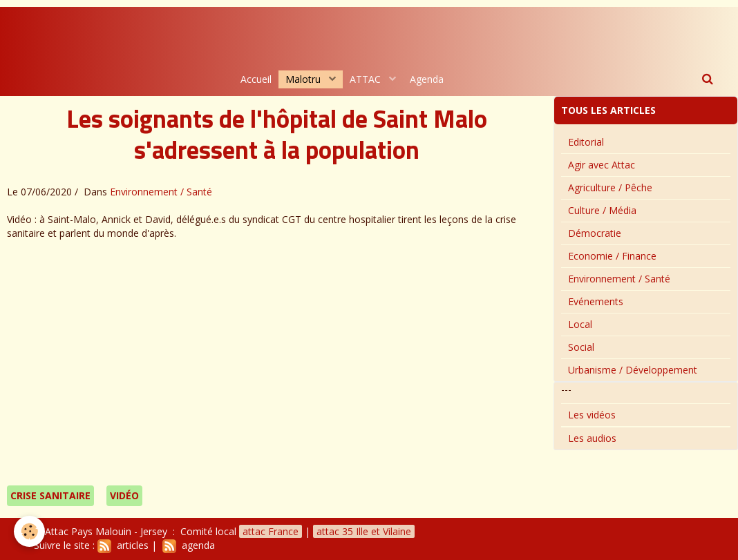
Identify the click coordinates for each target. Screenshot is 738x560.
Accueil (256, 79)
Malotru (304, 79)
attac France (271, 531)
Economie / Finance (612, 256)
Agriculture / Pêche (610, 187)
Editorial (586, 142)
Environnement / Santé (161, 192)
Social (581, 347)
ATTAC (367, 79)
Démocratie (595, 233)
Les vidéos (592, 415)
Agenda (427, 79)
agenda (189, 545)
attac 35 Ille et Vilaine (364, 531)
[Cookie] (29, 531)
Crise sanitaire (50, 495)
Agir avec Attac (602, 165)
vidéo (124, 495)
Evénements (596, 301)
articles (123, 545)
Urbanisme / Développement (633, 370)
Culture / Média (602, 210)
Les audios (592, 438)
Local (580, 324)
